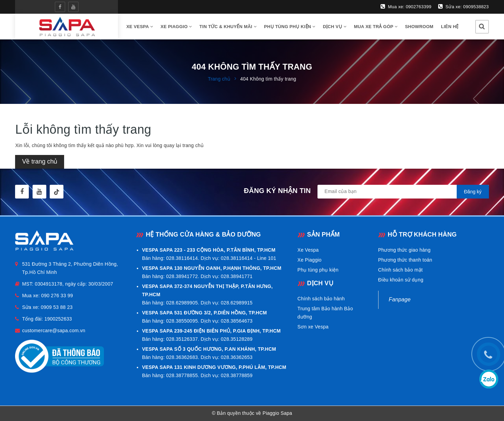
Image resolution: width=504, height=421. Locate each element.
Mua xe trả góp (376, 27)
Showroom (419, 27)
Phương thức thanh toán (405, 260)
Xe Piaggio (176, 27)
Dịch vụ (335, 27)
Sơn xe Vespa (313, 327)
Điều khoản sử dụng (401, 280)
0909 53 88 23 (57, 307)
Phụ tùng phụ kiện (290, 27)
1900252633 (58, 319)
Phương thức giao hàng (404, 250)
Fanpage (400, 299)
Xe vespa (140, 27)
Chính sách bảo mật (400, 270)
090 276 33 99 (57, 296)
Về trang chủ (40, 161)
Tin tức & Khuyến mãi (228, 27)
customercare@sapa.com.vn (53, 330)
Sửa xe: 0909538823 (463, 7)
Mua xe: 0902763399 (406, 7)
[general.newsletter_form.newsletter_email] (403, 192)
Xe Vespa (308, 250)
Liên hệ (450, 27)
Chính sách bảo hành (321, 299)
